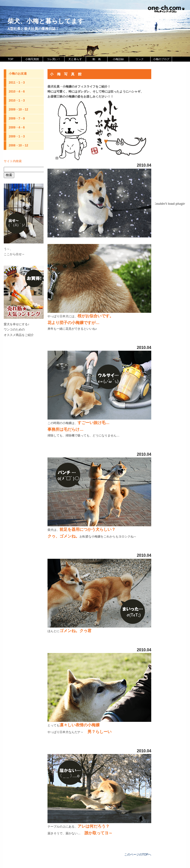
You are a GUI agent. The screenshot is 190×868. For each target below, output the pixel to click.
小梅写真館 (32, 59)
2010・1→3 (17, 101)
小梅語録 (118, 59)
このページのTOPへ (138, 855)
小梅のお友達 (18, 74)
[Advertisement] (24, 416)
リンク (140, 59)
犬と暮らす (75, 59)
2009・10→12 (18, 109)
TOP (10, 59)
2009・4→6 (17, 127)
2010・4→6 (17, 92)
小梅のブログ (161, 59)
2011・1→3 (17, 83)
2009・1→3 (17, 136)
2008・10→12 (18, 145)
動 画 (97, 59)
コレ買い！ (54, 59)
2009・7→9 (17, 118)
